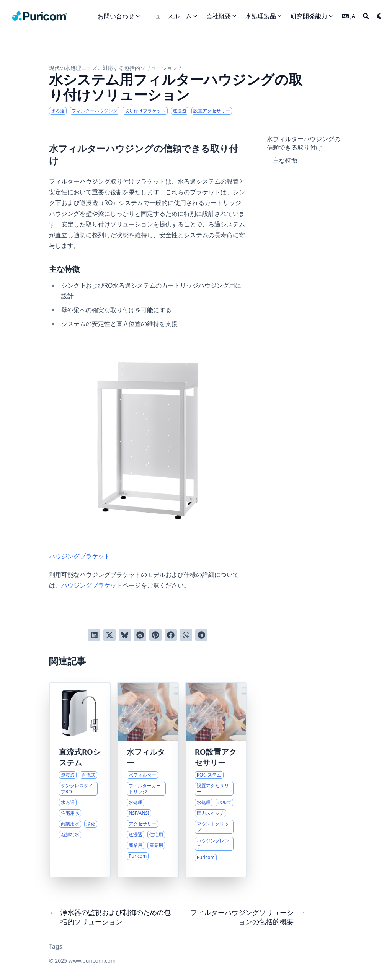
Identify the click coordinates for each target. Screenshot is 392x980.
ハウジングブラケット (148, 451)
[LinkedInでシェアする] (94, 635)
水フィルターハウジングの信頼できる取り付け (304, 143)
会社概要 (219, 16)
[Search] (366, 16)
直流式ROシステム (80, 757)
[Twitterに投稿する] (109, 635)
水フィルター (146, 757)
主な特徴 (285, 160)
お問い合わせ (116, 16)
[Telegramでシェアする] (201, 635)
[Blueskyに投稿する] (125, 635)
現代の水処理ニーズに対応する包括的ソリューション (113, 68)
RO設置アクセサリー (216, 757)
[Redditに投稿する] (140, 635)
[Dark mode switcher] (380, 16)
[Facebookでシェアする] (171, 635)
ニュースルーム (170, 16)
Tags (56, 946)
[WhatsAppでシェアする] (186, 635)
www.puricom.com (92, 961)
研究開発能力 (309, 16)
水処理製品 (261, 16)
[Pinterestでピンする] (155, 635)
